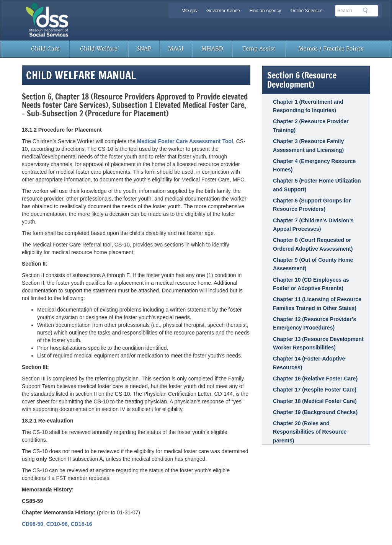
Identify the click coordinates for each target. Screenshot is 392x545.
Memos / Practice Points (331, 49)
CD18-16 (82, 524)
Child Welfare (99, 49)
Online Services (306, 11)
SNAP (144, 49)
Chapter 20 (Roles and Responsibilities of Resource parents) (310, 432)
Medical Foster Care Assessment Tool (185, 141)
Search (367, 10)
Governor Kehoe (223, 11)
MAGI (176, 49)
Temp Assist (259, 49)
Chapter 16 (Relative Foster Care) (315, 379)
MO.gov (189, 11)
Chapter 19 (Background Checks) (315, 412)
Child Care (45, 49)
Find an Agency (265, 11)
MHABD (212, 49)
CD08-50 (33, 524)
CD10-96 (57, 524)
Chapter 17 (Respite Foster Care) (315, 390)
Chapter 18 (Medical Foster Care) (315, 401)
